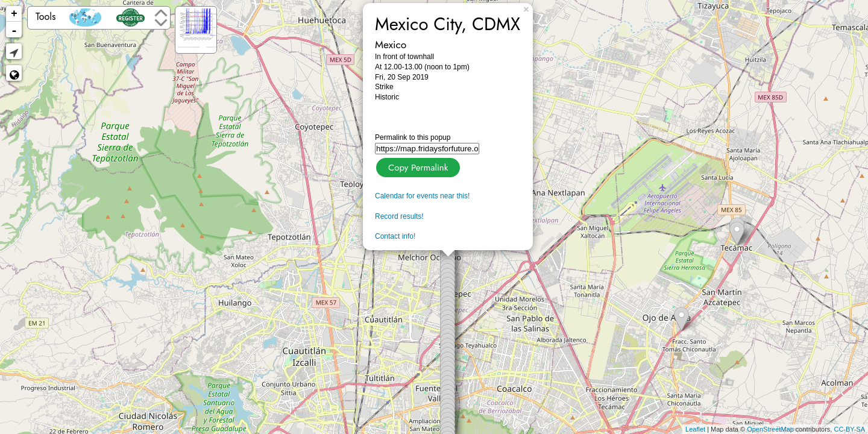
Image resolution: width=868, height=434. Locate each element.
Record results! (399, 216)
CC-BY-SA (849, 429)
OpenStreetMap (770, 429)
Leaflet (695, 429)
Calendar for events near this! (422, 196)
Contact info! (395, 236)
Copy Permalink (417, 166)
